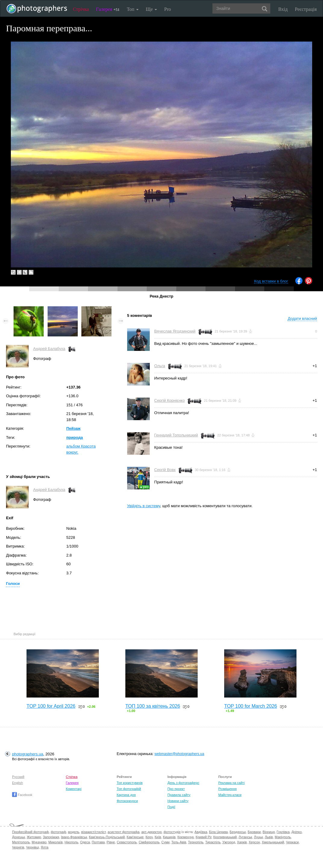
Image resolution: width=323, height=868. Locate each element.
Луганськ (245, 837)
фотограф (58, 832)
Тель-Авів (179, 842)
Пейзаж (73, 428)
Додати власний (302, 318)
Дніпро (296, 832)
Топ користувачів (130, 783)
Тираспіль (213, 842)
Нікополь (71, 842)
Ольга (160, 366)
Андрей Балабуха (49, 349)
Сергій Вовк (165, 470)
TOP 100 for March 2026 (251, 706)
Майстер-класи (230, 795)
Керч (149, 837)
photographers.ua (28, 754)
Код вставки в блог (271, 281)
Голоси (13, 584)
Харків (242, 842)
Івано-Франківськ (74, 837)
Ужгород (229, 842)
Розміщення (227, 789)
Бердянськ (238, 832)
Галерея (108, 9)
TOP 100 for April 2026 (51, 706)
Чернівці (33, 847)
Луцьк (259, 837)
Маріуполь (283, 837)
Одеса (85, 842)
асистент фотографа (124, 832)
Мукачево (39, 842)
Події (171, 807)
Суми (166, 842)
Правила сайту (179, 795)
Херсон (254, 842)
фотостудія (172, 832)
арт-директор (152, 832)
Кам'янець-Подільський (107, 837)
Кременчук (186, 837)
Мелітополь (21, 842)
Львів (269, 837)
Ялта (44, 847)
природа (75, 437)
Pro (168, 9)
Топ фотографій (129, 789)
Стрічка (81, 9)
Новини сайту (178, 801)
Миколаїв (56, 842)
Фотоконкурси (127, 801)
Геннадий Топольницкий (176, 435)
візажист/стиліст (93, 832)
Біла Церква (218, 832)
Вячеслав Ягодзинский (175, 331)
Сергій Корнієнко (169, 400)
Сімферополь (149, 842)
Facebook (22, 795)
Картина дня (126, 795)
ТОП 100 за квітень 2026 (153, 706)
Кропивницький (225, 837)
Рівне (111, 842)
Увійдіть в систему (144, 506)
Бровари (254, 832)
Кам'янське (135, 837)
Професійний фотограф (30, 832)
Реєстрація (306, 9)
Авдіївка (201, 832)
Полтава (98, 842)
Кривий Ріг (203, 837)
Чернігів (18, 847)
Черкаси (292, 842)
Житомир (34, 837)
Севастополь (127, 842)
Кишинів (169, 837)
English (17, 783)
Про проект (176, 789)
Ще (151, 9)
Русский (18, 777)
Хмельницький (273, 842)
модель (74, 832)
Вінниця (269, 832)
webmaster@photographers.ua (179, 754)
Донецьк (19, 837)
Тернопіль (196, 842)
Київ (158, 837)
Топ (133, 9)
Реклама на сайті (231, 783)
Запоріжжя (51, 837)
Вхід (283, 9)
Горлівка (283, 832)
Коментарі (74, 789)
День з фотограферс (183, 783)
